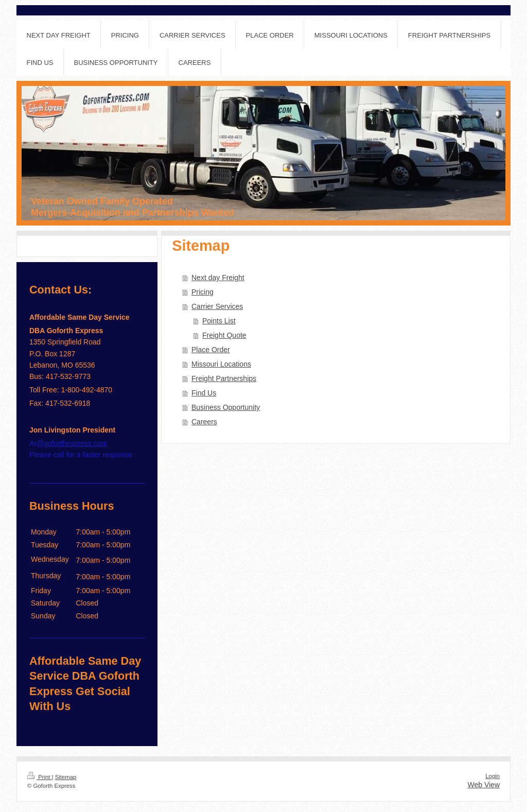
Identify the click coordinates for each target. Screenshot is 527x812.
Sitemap (66, 777)
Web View (484, 785)
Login (493, 776)
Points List (219, 321)
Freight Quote (224, 335)
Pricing (203, 292)
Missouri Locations (221, 364)
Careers (204, 422)
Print (40, 777)
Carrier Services (217, 306)
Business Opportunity (226, 407)
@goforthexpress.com (72, 443)
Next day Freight (218, 278)
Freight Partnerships (224, 378)
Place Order (211, 350)
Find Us (204, 393)
